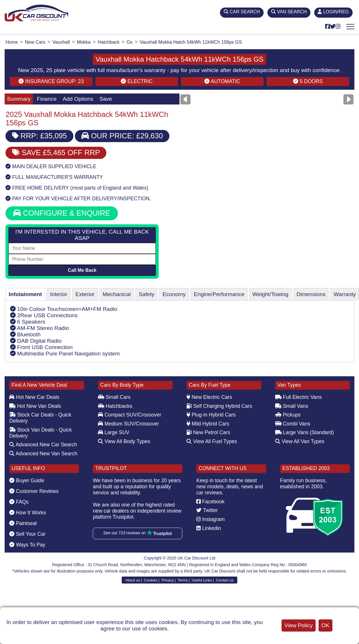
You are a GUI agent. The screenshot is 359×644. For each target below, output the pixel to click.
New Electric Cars (209, 397)
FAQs (19, 502)
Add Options (78, 99)
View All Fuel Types (212, 441)
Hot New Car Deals (34, 397)
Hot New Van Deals (35, 406)
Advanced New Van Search (43, 454)
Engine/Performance (219, 294)
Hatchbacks (115, 406)
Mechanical (117, 294)
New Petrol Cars (208, 432)
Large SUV (114, 432)
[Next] (348, 99)
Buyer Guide (27, 480)
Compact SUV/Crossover (130, 415)
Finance (47, 99)
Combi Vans (293, 424)
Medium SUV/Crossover (129, 424)
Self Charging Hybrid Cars (219, 406)
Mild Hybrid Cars (208, 424)
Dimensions (311, 294)
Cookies (151, 580)
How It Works (28, 513)
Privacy (168, 580)
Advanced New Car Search (43, 445)
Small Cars (114, 397)
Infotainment (25, 294)
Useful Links (202, 580)
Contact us (225, 580)
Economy (174, 294)
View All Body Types (124, 441)
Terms (183, 580)
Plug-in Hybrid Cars (211, 415)
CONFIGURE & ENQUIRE (62, 213)
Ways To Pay (27, 545)
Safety (147, 294)
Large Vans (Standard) (305, 432)
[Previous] (185, 99)
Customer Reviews (34, 491)
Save (106, 99)
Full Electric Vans (299, 397)
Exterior (85, 294)
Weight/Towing (270, 294)
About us (133, 580)
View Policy (299, 625)
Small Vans (292, 406)
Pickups (288, 415)
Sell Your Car (27, 534)
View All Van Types (300, 441)
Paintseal (23, 523)
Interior (59, 294)
